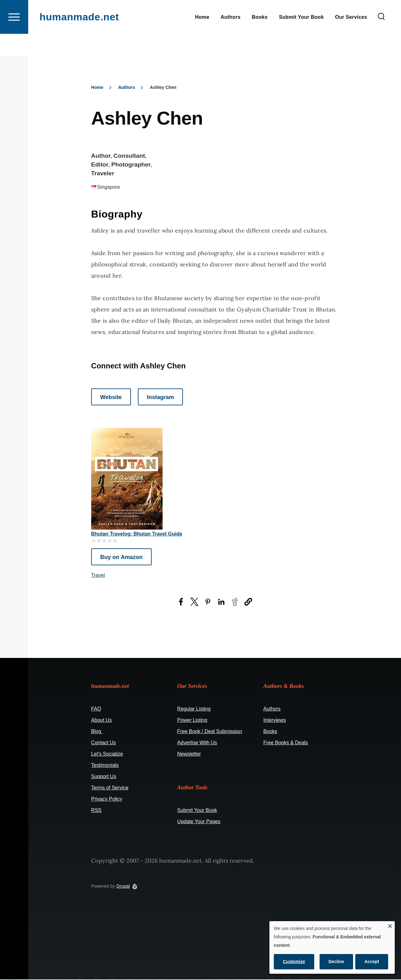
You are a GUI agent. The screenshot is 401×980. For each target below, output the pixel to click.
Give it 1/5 (94, 541)
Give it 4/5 (110, 541)
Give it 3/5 (104, 541)
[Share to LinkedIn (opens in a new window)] (221, 602)
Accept (372, 962)
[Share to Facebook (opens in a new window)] (181, 602)
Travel (98, 575)
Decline (336, 962)
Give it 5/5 (115, 541)
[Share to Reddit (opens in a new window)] (235, 602)
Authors (127, 88)
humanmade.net (79, 39)
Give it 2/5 (99, 541)
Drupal (123, 886)
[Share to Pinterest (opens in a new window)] (208, 602)
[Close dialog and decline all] (390, 925)
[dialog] (332, 947)
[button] (248, 602)
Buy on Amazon (121, 557)
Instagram (160, 398)
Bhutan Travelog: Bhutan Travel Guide (137, 534)
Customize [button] (294, 962)
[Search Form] (381, 39)
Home (97, 88)
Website (111, 398)
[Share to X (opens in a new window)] (194, 602)
